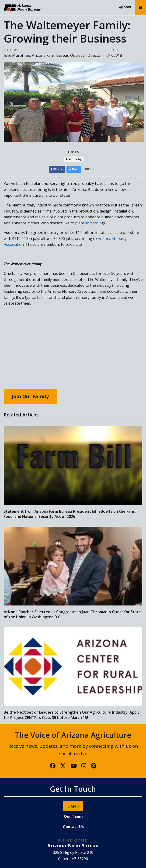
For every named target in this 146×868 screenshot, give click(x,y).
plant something (90, 223)
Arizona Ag (74, 159)
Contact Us (73, 827)
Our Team (73, 816)
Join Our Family (30, 396)
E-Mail (73, 806)
